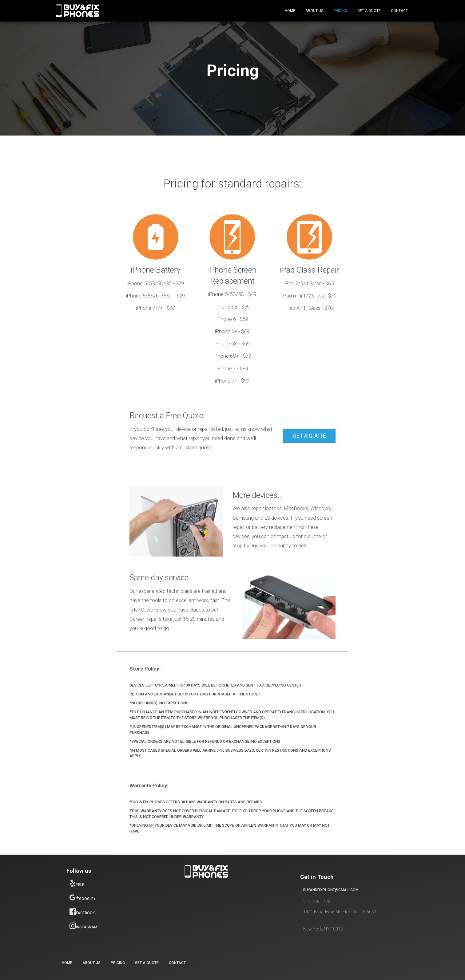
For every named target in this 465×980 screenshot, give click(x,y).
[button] (309, 436)
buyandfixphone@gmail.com (331, 890)
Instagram (83, 926)
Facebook (82, 911)
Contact (399, 11)
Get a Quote (369, 11)
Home (290, 11)
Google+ (83, 897)
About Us (314, 11)
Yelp (77, 883)
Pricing (340, 11)
